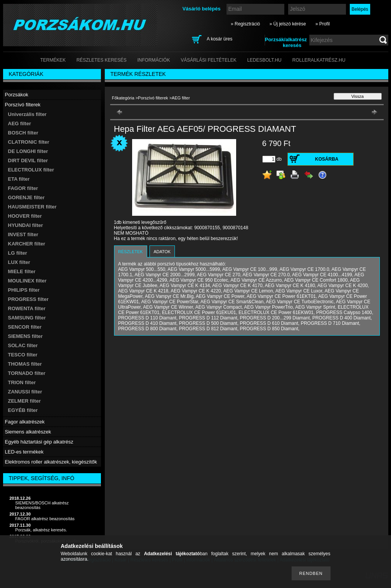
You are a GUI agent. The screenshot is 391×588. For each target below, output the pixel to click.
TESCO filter (23, 355)
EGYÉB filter (23, 410)
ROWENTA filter (27, 308)
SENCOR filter (25, 327)
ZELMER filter (24, 401)
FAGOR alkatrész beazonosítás (45, 519)
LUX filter (19, 262)
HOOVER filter (25, 216)
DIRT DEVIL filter (28, 160)
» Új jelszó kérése (288, 24)
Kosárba (327, 159)
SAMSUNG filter (27, 318)
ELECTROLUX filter (31, 170)
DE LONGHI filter (28, 151)
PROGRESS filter (28, 299)
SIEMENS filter (25, 336)
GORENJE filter (26, 197)
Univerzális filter (27, 114)
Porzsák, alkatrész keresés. (41, 530)
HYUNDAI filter (26, 225)
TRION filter (22, 382)
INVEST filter (23, 234)
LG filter (18, 253)
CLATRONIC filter (29, 142)
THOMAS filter (25, 364)
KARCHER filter (27, 244)
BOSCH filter (23, 133)
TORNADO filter (27, 373)
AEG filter (20, 123)
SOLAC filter (23, 345)
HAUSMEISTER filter (32, 207)
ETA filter (19, 179)
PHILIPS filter (24, 290)
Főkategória (123, 98)
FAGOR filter (23, 188)
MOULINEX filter (27, 281)
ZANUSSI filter (25, 392)
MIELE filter (22, 271)
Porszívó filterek (153, 98)
